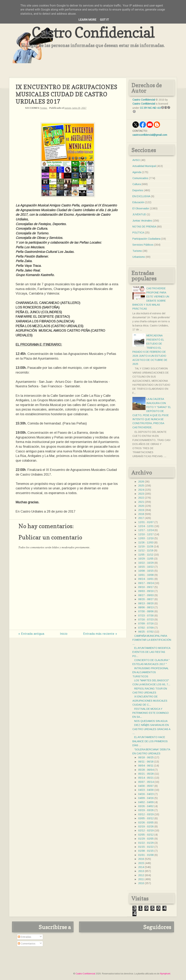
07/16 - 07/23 (146, 620)
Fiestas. (44, 108)
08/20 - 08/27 (146, 599)
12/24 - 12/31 (146, 526)
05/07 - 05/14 (146, 782)
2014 (141, 867)
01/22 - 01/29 (146, 843)
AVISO (136, 160)
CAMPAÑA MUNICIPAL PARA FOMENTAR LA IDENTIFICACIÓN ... (152, 640)
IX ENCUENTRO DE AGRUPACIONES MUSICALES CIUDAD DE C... (150, 701)
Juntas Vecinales (142, 221)
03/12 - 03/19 (146, 814)
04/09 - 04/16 (146, 798)
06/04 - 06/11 (146, 766)
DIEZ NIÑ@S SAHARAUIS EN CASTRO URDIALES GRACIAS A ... (151, 729)
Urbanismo (139, 257)
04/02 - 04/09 (146, 802)
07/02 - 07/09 (146, 628)
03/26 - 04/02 (146, 806)
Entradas (25, 937)
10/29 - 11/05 (146, 559)
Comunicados (140, 178)
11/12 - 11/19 (146, 550)
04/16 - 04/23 (146, 794)
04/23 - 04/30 (146, 790)
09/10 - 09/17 (146, 587)
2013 (141, 871)
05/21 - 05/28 (146, 774)
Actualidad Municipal (144, 166)
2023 (141, 494)
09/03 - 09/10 (146, 591)
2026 (141, 482)
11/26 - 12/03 (146, 542)
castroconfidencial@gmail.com (150, 135)
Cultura (137, 184)
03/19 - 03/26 (146, 810)
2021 (141, 502)
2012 (141, 875)
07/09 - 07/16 (146, 623)
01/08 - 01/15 (146, 851)
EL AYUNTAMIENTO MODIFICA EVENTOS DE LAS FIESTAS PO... (151, 652)
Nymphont (165, 974)
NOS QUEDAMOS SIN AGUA (151, 721)
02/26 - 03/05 (146, 822)
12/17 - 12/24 (146, 530)
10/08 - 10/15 (146, 571)
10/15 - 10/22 (146, 567)
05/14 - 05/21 (146, 778)
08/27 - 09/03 (146, 595)
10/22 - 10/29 (146, 563)
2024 (141, 490)
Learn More (87, 20)
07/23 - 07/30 (146, 616)
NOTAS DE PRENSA (144, 227)
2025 (141, 486)
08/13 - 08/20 (146, 603)
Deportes (138, 190)
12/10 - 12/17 (146, 534)
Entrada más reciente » (100, 634)
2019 (141, 510)
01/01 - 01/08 (146, 855)
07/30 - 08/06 (146, 611)
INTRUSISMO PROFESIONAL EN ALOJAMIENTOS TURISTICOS (150, 672)
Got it (104, 20)
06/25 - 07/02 (146, 632)
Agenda (137, 172)
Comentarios (27, 944)
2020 (141, 506)
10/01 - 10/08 (146, 575)
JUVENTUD (139, 214)
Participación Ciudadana (146, 239)
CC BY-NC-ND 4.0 (150, 108)
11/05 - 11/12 (146, 555)
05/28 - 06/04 (146, 770)
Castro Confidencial (93, 32)
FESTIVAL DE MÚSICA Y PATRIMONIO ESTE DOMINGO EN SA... (151, 713)
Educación (138, 202)
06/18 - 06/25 (146, 757)
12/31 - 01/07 (146, 522)
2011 (141, 879)
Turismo (137, 251)
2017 (141, 518)
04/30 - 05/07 (146, 786)
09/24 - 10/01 (146, 579)
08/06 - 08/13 (146, 607)
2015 (141, 863)
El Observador (141, 208)
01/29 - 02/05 (146, 839)
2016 (141, 859)
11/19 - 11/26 (146, 546)
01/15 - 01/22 (146, 847)
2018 (141, 514)
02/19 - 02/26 (146, 826)
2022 (141, 498)
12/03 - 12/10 (146, 538)
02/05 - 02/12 (146, 835)
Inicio (64, 634)
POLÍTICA (138, 233)
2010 (141, 883)
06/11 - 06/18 (146, 762)
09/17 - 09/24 (146, 583)
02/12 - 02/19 (146, 830)
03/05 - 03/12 (146, 818)
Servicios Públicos (143, 245)
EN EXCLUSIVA (141, 196)
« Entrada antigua (31, 634)
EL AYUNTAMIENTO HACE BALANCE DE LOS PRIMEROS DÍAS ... (150, 741)
